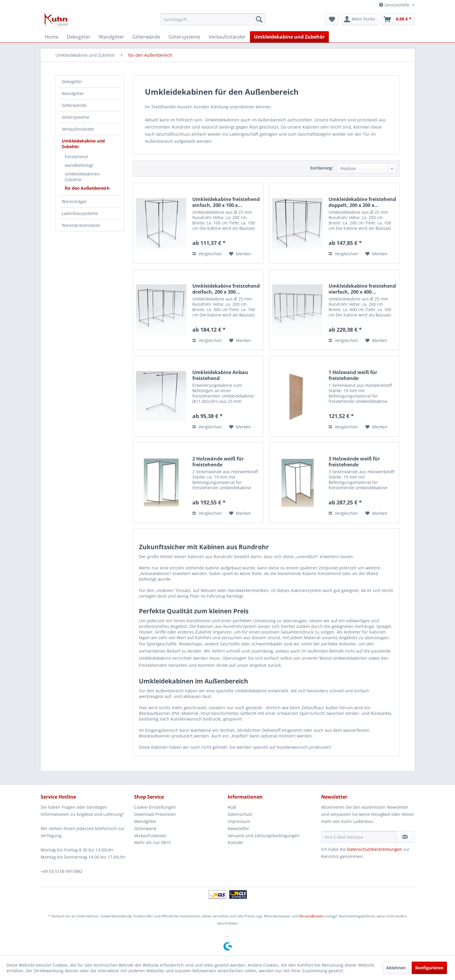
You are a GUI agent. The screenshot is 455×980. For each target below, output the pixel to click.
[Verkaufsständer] (227, 37)
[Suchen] (259, 19)
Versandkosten (311, 916)
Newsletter (238, 828)
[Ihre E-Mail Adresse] (359, 837)
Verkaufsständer (78, 129)
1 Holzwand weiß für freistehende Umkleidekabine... (353, 375)
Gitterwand (145, 828)
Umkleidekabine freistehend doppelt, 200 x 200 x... (362, 202)
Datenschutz (240, 814)
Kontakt (235, 842)
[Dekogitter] (79, 37)
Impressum (239, 821)
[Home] (52, 37)
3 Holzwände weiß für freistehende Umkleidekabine (354, 462)
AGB (232, 807)
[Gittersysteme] (184, 37)
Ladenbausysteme (80, 213)
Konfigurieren (429, 968)
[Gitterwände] (146, 37)
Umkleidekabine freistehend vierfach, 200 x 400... (362, 289)
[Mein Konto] (360, 19)
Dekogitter (72, 81)
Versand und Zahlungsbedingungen (264, 836)
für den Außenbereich (87, 188)
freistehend (76, 157)
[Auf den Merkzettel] (240, 254)
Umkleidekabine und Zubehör (83, 144)
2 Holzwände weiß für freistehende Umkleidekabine (218, 462)
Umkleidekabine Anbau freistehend (220, 375)
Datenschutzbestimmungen (375, 849)
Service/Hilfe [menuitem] (395, 5)
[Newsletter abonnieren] (405, 837)
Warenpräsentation (81, 225)
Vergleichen (207, 254)
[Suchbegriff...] (213, 19)
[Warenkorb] (398, 19)
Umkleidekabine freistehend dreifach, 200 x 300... (226, 289)
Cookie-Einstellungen (155, 807)
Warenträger (74, 201)
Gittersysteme (76, 117)
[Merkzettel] (332, 19)
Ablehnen (396, 968)
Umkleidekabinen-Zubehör (83, 177)
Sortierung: (322, 168)
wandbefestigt (79, 165)
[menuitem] (213, 19)
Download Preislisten (155, 814)
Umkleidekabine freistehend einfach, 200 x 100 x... (226, 202)
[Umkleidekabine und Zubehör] (289, 37)
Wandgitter (73, 93)
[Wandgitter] (111, 37)
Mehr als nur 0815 (152, 842)
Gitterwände (74, 105)
